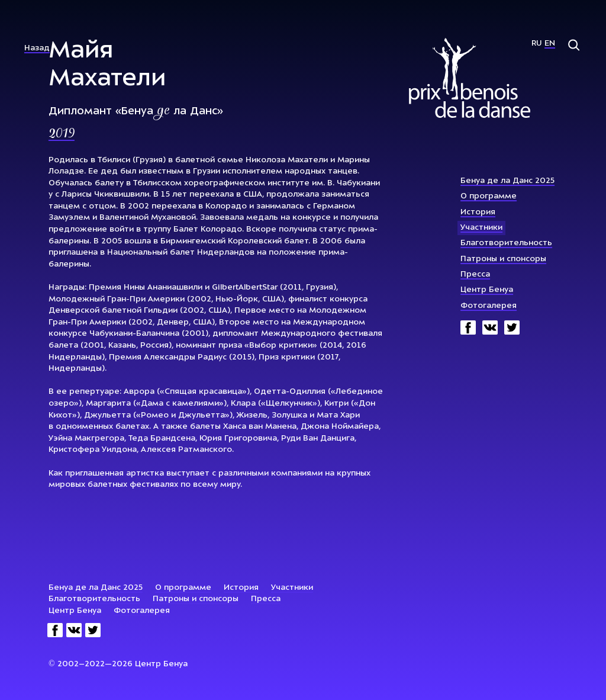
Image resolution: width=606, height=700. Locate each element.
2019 (62, 134)
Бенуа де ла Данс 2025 (507, 181)
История (478, 212)
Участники (481, 228)
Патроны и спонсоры (503, 259)
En (550, 44)
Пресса (475, 274)
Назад (37, 48)
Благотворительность (506, 243)
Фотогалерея (489, 306)
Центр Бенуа (487, 290)
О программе (489, 196)
